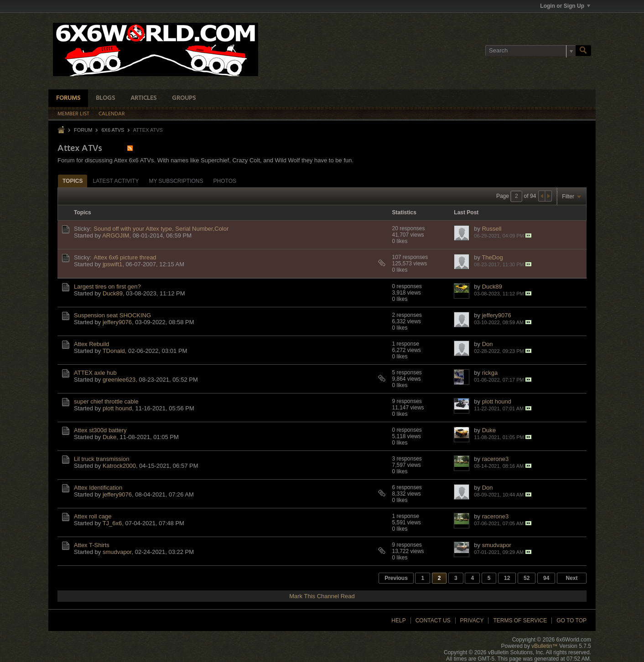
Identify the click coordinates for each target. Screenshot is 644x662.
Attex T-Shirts (92, 545)
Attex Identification (98, 488)
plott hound (117, 408)
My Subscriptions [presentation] (176, 181)
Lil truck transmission (101, 459)
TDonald (114, 351)
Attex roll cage (93, 516)
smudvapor (117, 552)
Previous (396, 578)
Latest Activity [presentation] (116, 181)
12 (507, 578)
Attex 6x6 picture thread (125, 257)
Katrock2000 (119, 466)
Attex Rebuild (91, 344)
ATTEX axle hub (95, 373)
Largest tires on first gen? (107, 287)
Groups (184, 98)
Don (488, 344)
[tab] (73, 181)
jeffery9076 (117, 322)
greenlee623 (119, 380)
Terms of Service (520, 621)
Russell (492, 229)
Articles (143, 98)
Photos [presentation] (225, 181)
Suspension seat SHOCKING (112, 315)
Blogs (105, 98)
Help (398, 621)
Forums (68, 98)
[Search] (530, 51)
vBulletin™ (544, 646)
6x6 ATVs (113, 130)
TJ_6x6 (112, 523)
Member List (73, 114)
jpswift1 (112, 264)
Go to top (571, 621)
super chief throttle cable (106, 401)
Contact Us (433, 621)
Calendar (112, 114)
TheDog (492, 257)
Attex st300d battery (100, 430)
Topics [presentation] (73, 181)
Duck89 (113, 293)
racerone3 (496, 459)
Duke (109, 437)
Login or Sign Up (565, 6)
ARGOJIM (116, 235)
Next (571, 578)
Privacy (472, 621)
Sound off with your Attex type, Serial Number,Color (161, 229)
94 (546, 578)
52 (527, 578)
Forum (83, 130)
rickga (490, 373)
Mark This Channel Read (322, 596)
